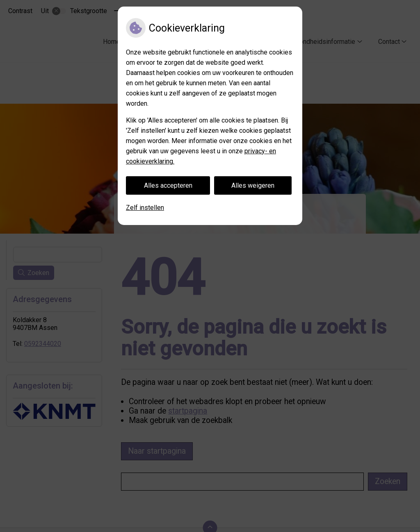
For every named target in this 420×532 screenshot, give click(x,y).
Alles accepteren (168, 185)
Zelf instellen (145, 208)
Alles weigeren (253, 185)
